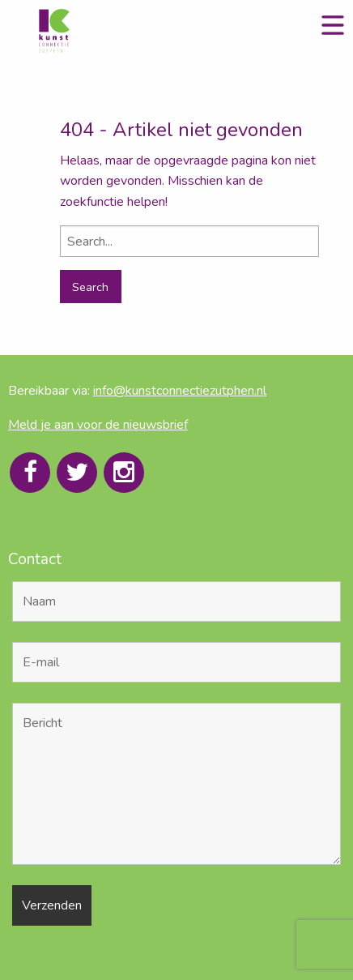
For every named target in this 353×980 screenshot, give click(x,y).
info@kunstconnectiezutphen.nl (180, 391)
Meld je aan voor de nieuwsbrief (98, 425)
